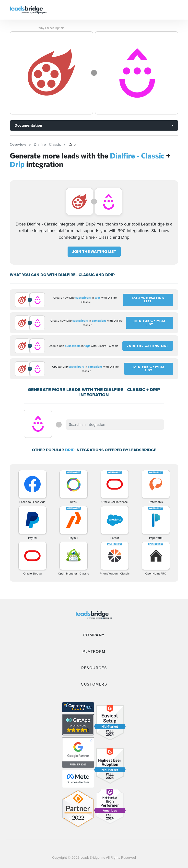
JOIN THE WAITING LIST (94, 252)
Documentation (28, 125)
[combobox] (115, 425)
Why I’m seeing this (51, 28)
